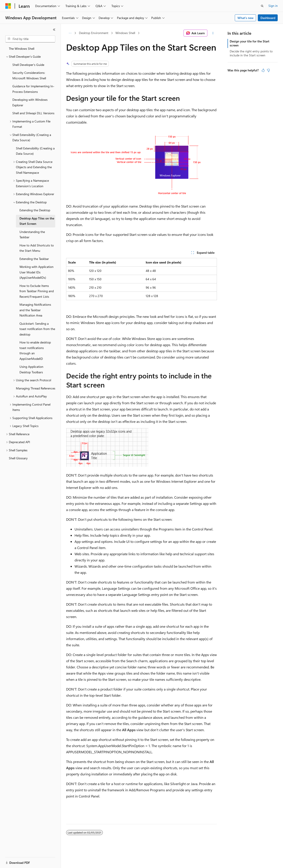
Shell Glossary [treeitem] (18, 458)
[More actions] (213, 33)
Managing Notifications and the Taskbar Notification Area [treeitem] (35, 310)
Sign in (273, 6)
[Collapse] (54, 30)
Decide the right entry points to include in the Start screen (251, 53)
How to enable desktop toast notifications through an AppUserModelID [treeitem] (35, 350)
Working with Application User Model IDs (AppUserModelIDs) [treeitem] (36, 272)
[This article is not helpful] (268, 70)
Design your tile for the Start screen (250, 43)
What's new (246, 18)
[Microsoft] (8, 6)
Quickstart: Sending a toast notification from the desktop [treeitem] (37, 329)
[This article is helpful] (263, 70)
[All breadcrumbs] (70, 33)
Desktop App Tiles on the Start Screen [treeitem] (37, 221)
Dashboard (268, 18)
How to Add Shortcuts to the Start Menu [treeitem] (37, 248)
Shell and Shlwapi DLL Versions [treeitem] (33, 113)
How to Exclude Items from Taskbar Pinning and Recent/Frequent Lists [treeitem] (37, 291)
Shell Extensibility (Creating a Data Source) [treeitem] (35, 151)
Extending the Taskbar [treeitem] (34, 259)
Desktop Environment (94, 33)
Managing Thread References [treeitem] (36, 388)
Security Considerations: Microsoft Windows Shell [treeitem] (29, 75)
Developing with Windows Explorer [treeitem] (30, 102)
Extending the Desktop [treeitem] (35, 210)
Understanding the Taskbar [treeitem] (32, 235)
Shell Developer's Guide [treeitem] (28, 65)
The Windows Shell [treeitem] (22, 49)
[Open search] (262, 6)
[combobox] (30, 39)
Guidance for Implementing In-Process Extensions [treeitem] (33, 89)
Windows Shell (125, 33)
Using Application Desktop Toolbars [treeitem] (31, 369)
